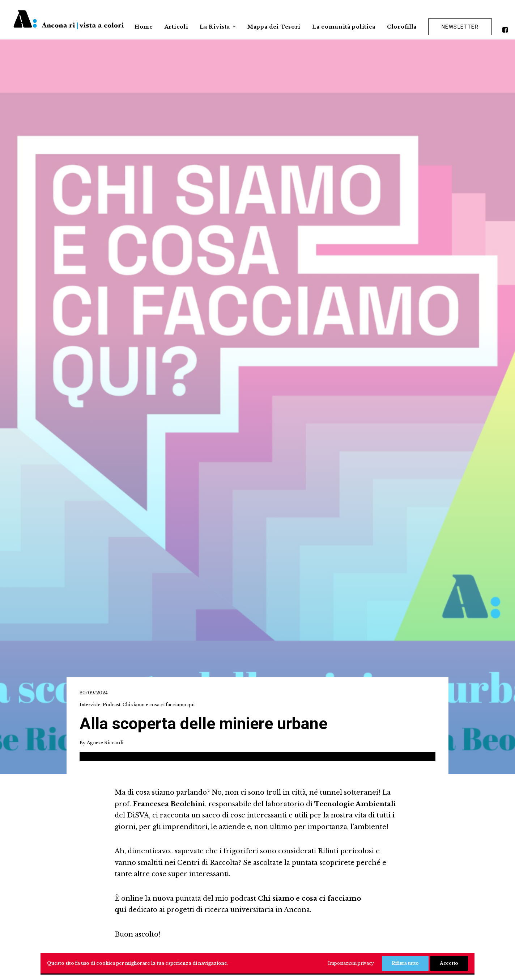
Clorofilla (402, 27)
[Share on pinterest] (242, 510)
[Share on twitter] (212, 510)
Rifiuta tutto (405, 963)
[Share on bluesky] (288, 510)
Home (144, 27)
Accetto (449, 963)
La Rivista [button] (218, 27)
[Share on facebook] (196, 510)
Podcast (112, 165)
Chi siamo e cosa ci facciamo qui (159, 165)
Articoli (176, 27)
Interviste (90, 165)
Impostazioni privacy (351, 963)
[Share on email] (318, 510)
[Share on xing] (303, 510)
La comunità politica (344, 27)
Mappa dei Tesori (274, 27)
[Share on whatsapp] (272, 510)
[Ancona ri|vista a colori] (69, 20)
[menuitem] (144, 23)
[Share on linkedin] (257, 510)
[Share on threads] (227, 510)
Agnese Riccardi (105, 203)
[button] (506, 27)
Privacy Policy (258, 941)
